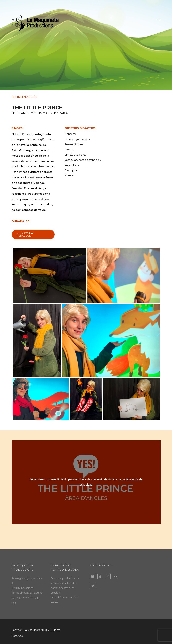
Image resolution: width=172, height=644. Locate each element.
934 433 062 (19, 598)
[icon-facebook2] (109, 576)
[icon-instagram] (94, 576)
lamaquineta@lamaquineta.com (31, 593)
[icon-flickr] (116, 576)
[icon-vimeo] (94, 586)
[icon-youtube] (101, 576)
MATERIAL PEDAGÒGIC (26, 235)
